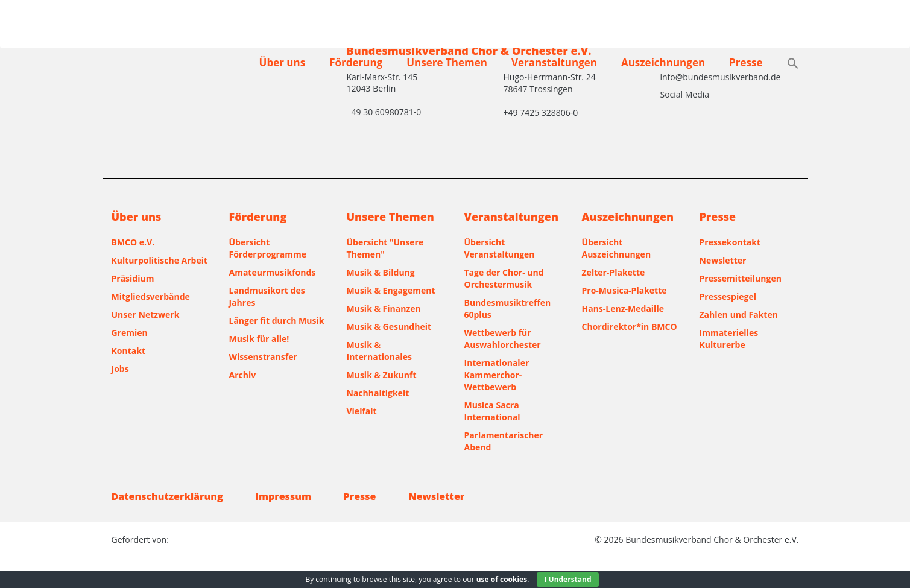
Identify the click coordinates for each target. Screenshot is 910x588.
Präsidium (133, 278)
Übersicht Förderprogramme (268, 248)
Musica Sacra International (492, 411)
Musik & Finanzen (384, 308)
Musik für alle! (259, 339)
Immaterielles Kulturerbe (729, 339)
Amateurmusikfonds (273, 272)
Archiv (243, 375)
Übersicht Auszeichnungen (617, 248)
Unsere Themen (447, 62)
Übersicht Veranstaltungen (500, 248)
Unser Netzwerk (146, 315)
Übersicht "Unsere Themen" (385, 248)
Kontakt (128, 351)
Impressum (283, 496)
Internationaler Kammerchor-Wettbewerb (497, 375)
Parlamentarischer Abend (504, 441)
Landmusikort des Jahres (267, 296)
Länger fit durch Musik (277, 321)
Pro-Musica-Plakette (624, 290)
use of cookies (502, 579)
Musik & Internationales (379, 351)
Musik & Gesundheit (389, 327)
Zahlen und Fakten (739, 315)
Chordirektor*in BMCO (630, 327)
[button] (793, 65)
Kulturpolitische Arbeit (160, 260)
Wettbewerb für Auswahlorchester (503, 339)
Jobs (120, 369)
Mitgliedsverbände (151, 296)
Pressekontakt (730, 242)
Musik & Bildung (381, 272)
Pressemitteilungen (741, 278)
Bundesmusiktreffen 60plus (508, 308)
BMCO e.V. (133, 242)
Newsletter (723, 260)
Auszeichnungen (663, 62)
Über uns (283, 62)
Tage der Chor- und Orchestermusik (504, 278)
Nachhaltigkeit (378, 393)
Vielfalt (362, 411)
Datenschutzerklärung (167, 496)
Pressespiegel (728, 296)
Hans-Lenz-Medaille (623, 308)
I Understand (567, 579)
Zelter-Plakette (614, 272)
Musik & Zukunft (382, 375)
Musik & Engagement (391, 290)
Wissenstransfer (263, 357)
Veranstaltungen (554, 62)
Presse (746, 62)
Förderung (356, 62)
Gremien (130, 333)
